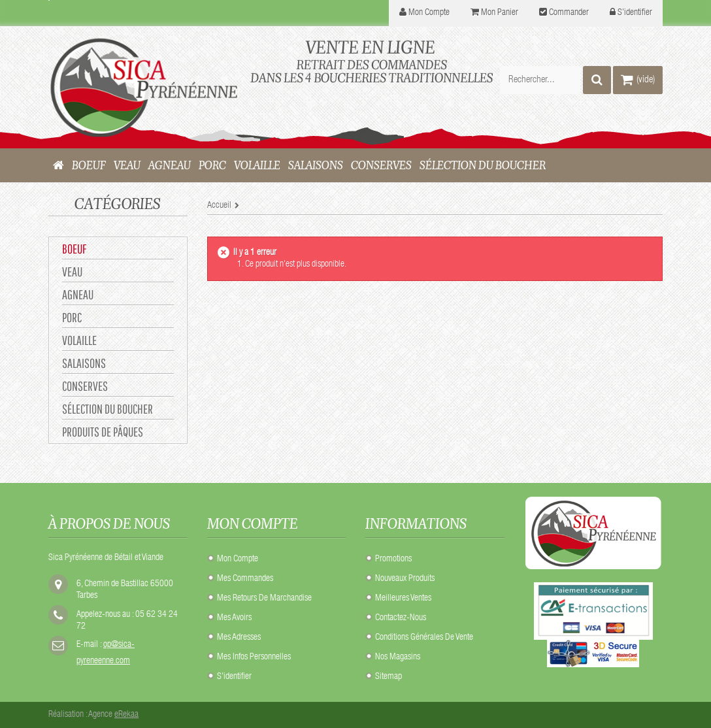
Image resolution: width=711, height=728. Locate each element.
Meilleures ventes (403, 599)
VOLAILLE (79, 340)
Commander (569, 13)
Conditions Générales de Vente (424, 638)
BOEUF (74, 249)
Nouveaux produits (405, 579)
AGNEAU (78, 294)
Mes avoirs (234, 618)
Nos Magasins (398, 657)
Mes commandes (245, 579)
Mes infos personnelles (254, 657)
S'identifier (635, 13)
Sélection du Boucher (107, 409)
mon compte (429, 13)
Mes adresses (239, 638)
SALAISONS (84, 363)
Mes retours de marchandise (264, 599)
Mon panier (500, 13)
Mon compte (238, 559)
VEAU (72, 272)
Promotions (393, 559)
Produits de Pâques (103, 432)
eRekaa (126, 715)
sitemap (389, 677)
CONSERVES (85, 386)
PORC (72, 317)
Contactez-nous (401, 618)
